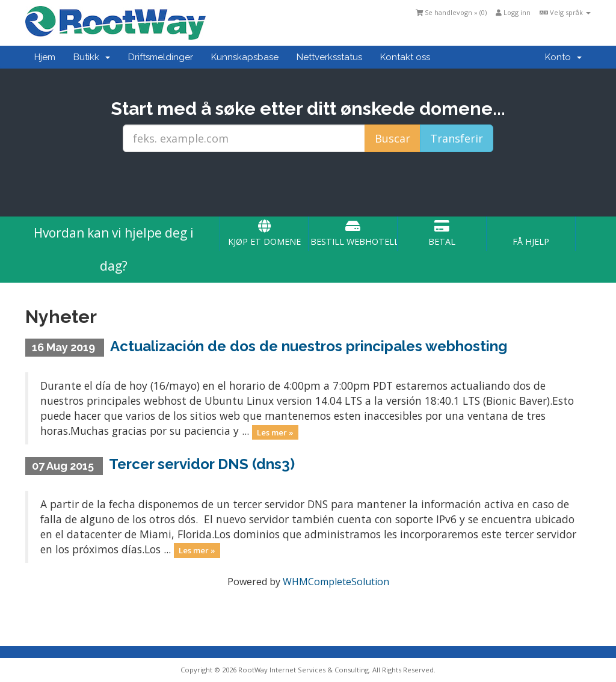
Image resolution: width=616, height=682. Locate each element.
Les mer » (275, 432)
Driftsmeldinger (161, 57)
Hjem (45, 57)
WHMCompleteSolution (336, 582)
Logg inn (513, 12)
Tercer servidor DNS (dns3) (202, 464)
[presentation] (308, 185)
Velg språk (565, 12)
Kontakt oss (405, 57)
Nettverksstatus (329, 57)
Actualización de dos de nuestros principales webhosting (309, 346)
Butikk (92, 57)
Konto (563, 57)
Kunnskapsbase (245, 57)
